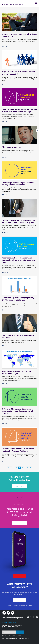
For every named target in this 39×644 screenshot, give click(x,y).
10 (16, 468)
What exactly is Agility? (12, 147)
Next (31, 468)
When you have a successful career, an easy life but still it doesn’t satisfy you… (18, 221)
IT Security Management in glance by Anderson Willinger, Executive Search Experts (18, 411)
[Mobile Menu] (36, 3)
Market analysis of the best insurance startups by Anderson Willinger (18, 450)
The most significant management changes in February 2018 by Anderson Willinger (18, 260)
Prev (8, 468)
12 (22, 468)
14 (28, 468)
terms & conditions (16, 635)
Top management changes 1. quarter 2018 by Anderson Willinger (18, 184)
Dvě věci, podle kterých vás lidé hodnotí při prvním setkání (18, 73)
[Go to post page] (19, 22)
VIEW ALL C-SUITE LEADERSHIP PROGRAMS (20, 605)
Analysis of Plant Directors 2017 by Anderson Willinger (16, 372)
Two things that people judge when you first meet (19, 336)
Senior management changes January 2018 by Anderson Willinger (18, 299)
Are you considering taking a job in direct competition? (19, 35)
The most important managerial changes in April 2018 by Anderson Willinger (19, 110)
